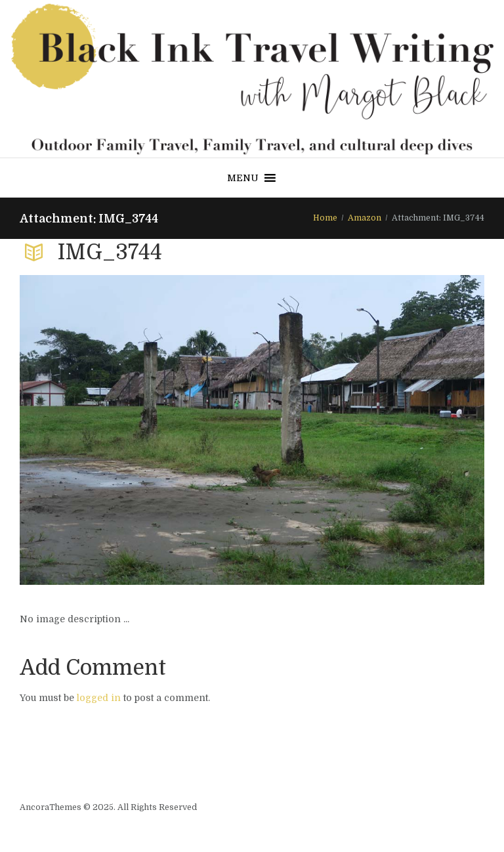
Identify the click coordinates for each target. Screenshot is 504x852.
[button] (243, 178)
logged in (99, 698)
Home (325, 218)
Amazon (365, 218)
